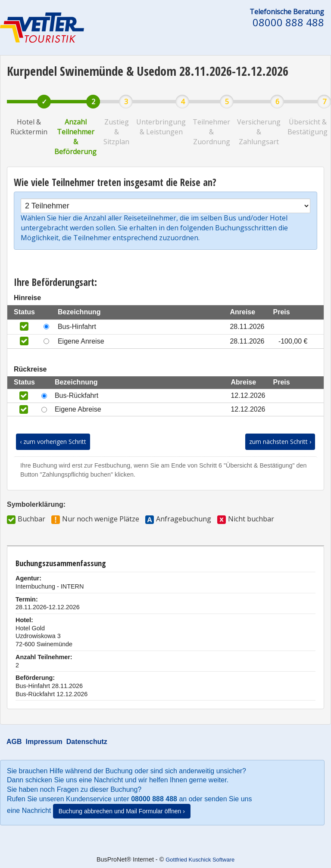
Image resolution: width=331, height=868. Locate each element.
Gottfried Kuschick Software (200, 860)
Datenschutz (87, 742)
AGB (14, 742)
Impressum (44, 742)
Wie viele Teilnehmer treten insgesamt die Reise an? (115, 182)
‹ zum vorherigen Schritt (53, 442)
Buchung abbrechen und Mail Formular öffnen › (122, 811)
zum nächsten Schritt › (280, 442)
